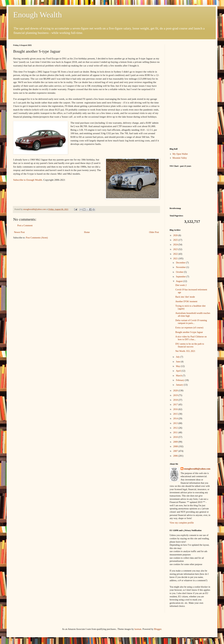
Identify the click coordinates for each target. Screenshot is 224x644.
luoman (138, 629)
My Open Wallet (180, 154)
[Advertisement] (190, 94)
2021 (176, 259)
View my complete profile (182, 523)
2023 (176, 249)
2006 (176, 456)
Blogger (158, 629)
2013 (176, 423)
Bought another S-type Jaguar (189, 332)
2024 (176, 245)
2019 (176, 395)
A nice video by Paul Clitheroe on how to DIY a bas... (191, 338)
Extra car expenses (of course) (189, 328)
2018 (176, 400)
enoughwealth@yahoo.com (197, 469)
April (179, 371)
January (180, 385)
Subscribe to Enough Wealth (28, 180)
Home (87, 232)
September (181, 277)
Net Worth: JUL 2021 (185, 351)
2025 (176, 240)
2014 (176, 419)
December (181, 263)
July (178, 357)
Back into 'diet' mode (185, 297)
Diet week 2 (181, 285)
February (180, 380)
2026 (176, 235)
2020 (176, 391)
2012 (176, 428)
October (180, 272)
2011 (176, 432)
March (179, 376)
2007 (176, 451)
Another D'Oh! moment (186, 301)
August (179, 281)
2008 (176, 446)
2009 (176, 442)
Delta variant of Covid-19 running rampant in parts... (191, 322)
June (178, 362)
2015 (176, 414)
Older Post (154, 232)
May (178, 366)
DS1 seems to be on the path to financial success (190, 345)
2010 (176, 437)
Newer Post (19, 232)
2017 (176, 405)
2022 (176, 254)
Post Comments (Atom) (37, 238)
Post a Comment (25, 225)
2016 (176, 409)
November (181, 267)
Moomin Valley (180, 158)
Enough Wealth (37, 15)
